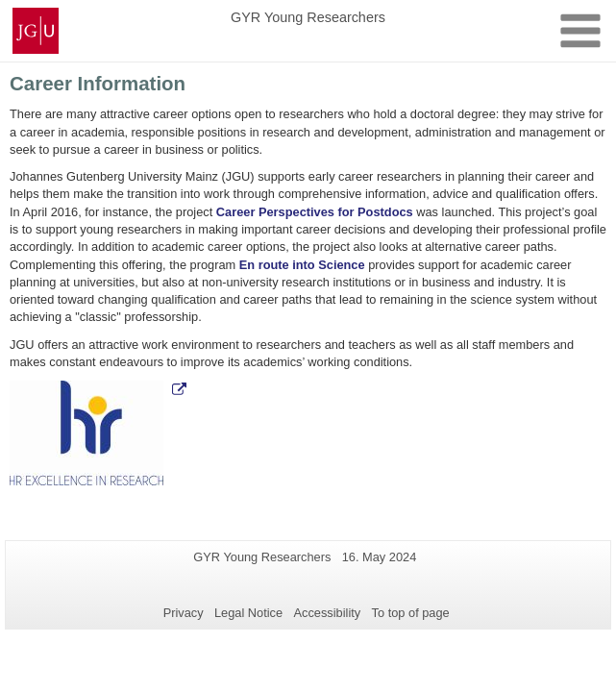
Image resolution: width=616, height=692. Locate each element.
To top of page (411, 613)
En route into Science (302, 265)
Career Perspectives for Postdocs (315, 212)
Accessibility (328, 613)
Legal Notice (248, 613)
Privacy (184, 613)
